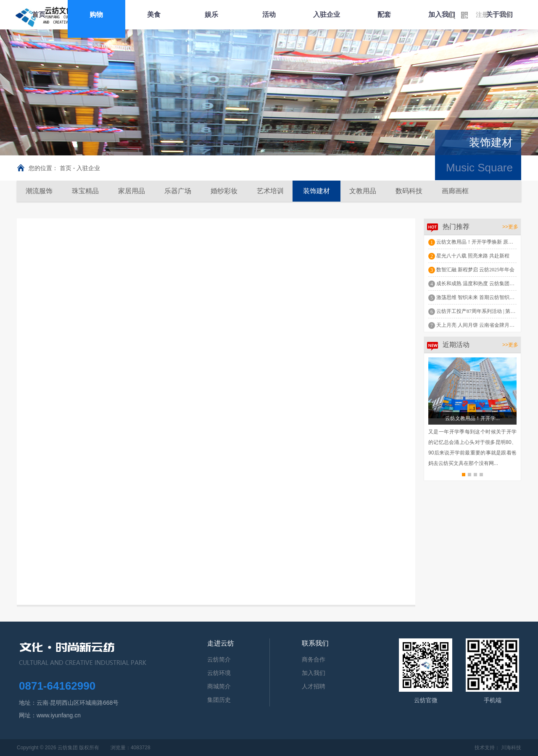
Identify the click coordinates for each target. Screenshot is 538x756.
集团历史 (219, 700)
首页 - (68, 168)
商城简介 (219, 686)
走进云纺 (221, 643)
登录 (506, 14)
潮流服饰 (39, 191)
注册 (482, 14)
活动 (269, 14)
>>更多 (510, 227)
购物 (96, 14)
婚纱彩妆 (224, 191)
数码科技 (409, 191)
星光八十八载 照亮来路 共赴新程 (473, 256)
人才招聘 (314, 686)
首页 (39, 14)
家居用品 (132, 191)
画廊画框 (455, 191)
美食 (154, 14)
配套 (384, 14)
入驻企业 (327, 14)
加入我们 (442, 14)
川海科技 (511, 748)
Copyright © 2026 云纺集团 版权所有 (58, 748)
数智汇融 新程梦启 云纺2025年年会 (475, 270)
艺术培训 (270, 191)
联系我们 (315, 643)
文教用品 (363, 191)
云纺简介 (219, 659)
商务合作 (314, 659)
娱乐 (211, 14)
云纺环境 (219, 673)
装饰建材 (316, 191)
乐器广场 (178, 191)
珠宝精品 (85, 191)
